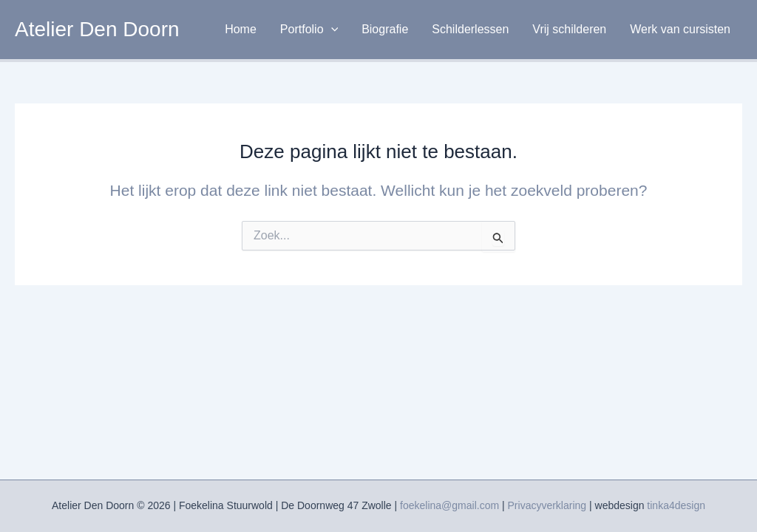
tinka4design (676, 505)
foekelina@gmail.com (449, 505)
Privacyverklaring (547, 505)
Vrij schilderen (569, 29)
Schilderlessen (470, 29)
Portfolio (309, 30)
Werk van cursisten (680, 29)
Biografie (385, 29)
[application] (331, 30)
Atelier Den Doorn (97, 29)
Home (241, 29)
